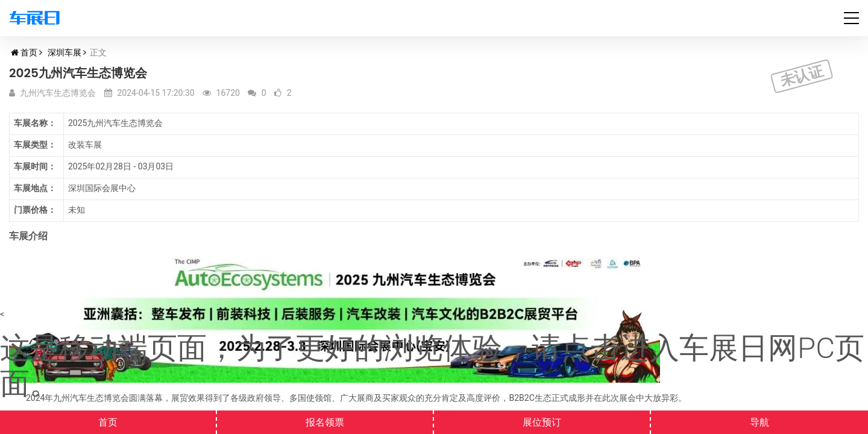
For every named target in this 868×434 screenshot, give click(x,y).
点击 (591, 348)
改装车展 (85, 145)
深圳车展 (64, 52)
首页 (29, 52)
